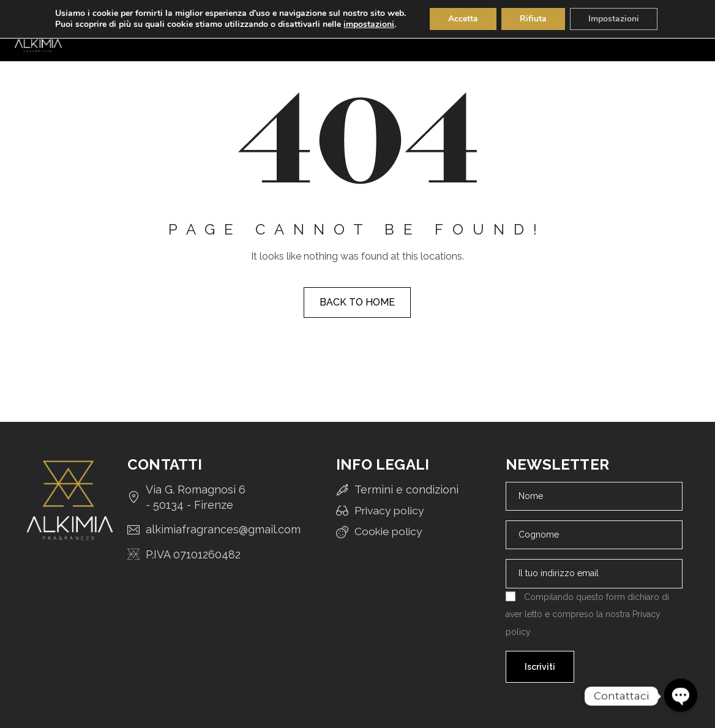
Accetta (463, 19)
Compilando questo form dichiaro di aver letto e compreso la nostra (587, 614)
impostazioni (369, 24)
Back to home (357, 302)
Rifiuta (533, 19)
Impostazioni (614, 19)
